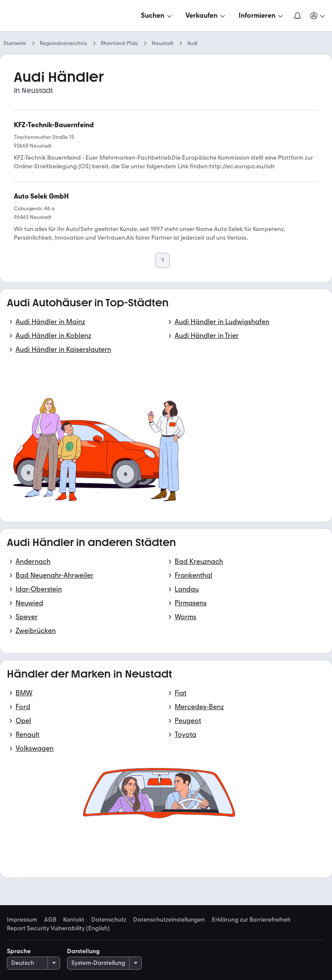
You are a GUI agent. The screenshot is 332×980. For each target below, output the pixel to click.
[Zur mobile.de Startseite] (73, 16)
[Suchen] (157, 16)
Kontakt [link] (74, 920)
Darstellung (83, 951)
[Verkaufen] (206, 16)
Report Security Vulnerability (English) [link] (58, 929)
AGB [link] (50, 920)
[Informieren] (262, 16)
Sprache (19, 951)
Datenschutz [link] (109, 920)
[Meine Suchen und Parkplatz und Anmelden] (318, 16)
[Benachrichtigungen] (297, 16)
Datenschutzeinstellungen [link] (169, 920)
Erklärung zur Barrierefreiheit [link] (251, 920)
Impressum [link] (22, 920)
